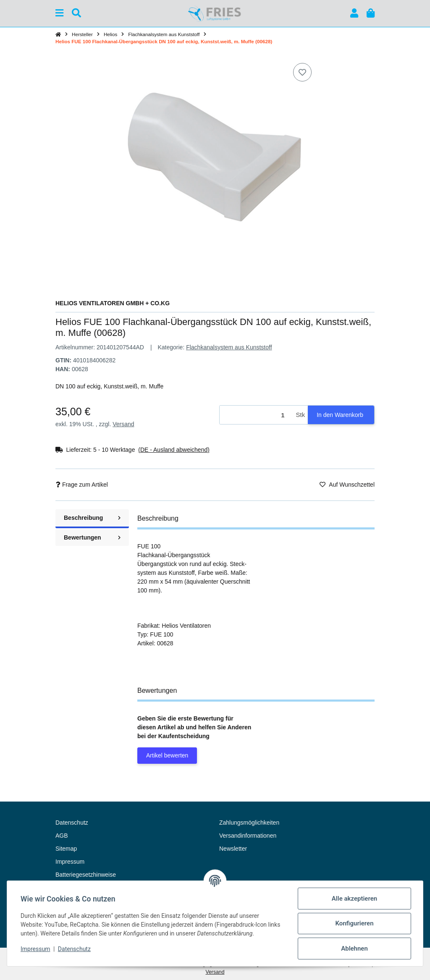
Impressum (35, 949)
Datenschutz (74, 949)
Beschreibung (92, 518)
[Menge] (256, 415)
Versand (123, 424)
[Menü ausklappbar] (59, 13)
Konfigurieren (354, 923)
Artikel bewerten (167, 755)
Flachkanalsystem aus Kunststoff (229, 347)
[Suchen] (76, 13)
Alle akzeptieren (354, 899)
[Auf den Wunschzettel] (302, 72)
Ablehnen (354, 949)
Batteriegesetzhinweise (86, 875)
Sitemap (66, 849)
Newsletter (233, 849)
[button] (354, 13)
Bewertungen (92, 537)
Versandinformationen (248, 836)
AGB (62, 836)
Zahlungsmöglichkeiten (249, 823)
